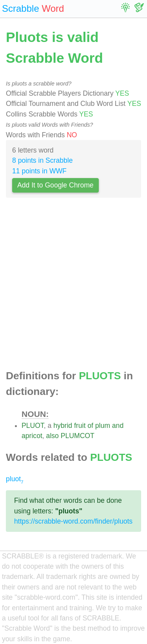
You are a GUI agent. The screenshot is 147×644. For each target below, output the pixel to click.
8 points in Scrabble (43, 160)
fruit (80, 426)
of (90, 426)
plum (103, 426)
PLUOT (33, 426)
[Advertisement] (73, 286)
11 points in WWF (39, 171)
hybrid (63, 426)
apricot (32, 436)
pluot (15, 479)
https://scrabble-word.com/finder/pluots (73, 521)
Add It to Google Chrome (55, 185)
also (53, 436)
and (118, 426)
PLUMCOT (78, 436)
